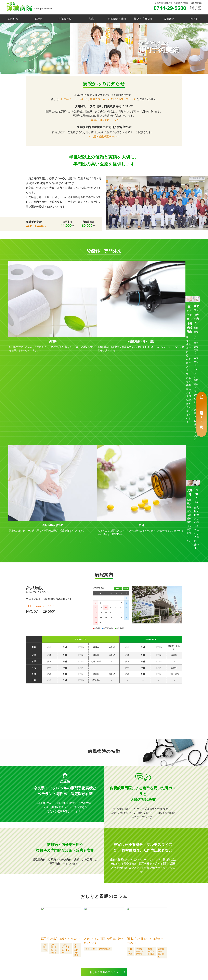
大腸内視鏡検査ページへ (105, 120)
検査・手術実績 (143, 19)
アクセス (148, 950)
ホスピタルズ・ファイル (122, 99)
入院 (91, 19)
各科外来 (13, 19)
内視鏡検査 (65, 19)
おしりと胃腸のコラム (92, 99)
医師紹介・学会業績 (84, 950)
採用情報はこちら (93, 926)
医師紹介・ (117, 19)
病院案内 (195, 19)
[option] (104, 48)
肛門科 (39, 19)
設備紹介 (169, 19)
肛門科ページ (69, 99)
